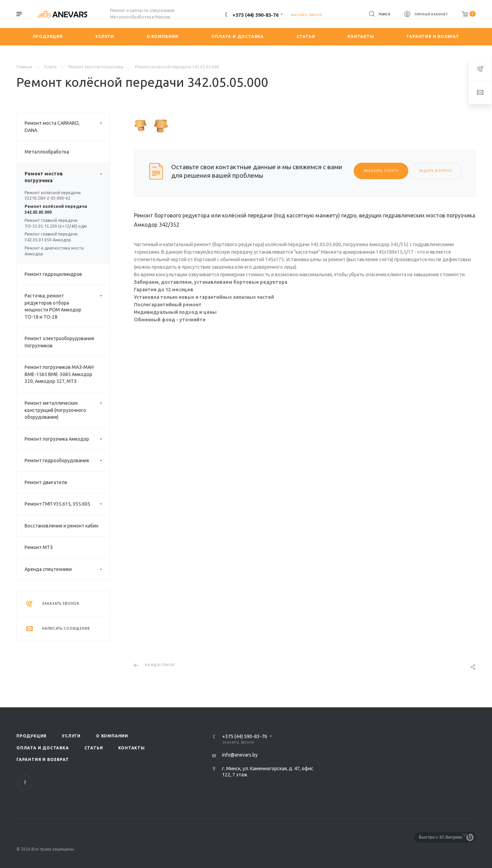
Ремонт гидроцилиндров (53, 274)
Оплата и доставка (43, 748)
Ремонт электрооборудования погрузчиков (59, 342)
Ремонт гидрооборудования (67, 461)
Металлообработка (47, 152)
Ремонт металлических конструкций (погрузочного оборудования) (67, 410)
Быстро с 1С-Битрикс (441, 837)
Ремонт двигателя (46, 482)
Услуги (71, 736)
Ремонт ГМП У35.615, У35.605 (67, 504)
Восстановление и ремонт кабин (61, 526)
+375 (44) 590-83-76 (255, 15)
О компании (112, 736)
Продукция (31, 736)
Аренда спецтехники (67, 569)
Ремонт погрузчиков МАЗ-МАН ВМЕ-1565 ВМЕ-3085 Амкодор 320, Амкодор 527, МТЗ (59, 374)
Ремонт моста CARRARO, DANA (67, 127)
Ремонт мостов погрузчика (67, 177)
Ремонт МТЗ (39, 547)
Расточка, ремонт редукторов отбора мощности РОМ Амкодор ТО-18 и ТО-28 (67, 306)
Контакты (131, 748)
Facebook (25, 782)
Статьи (94, 748)
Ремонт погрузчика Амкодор (67, 439)
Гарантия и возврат (43, 759)
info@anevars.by (240, 755)
